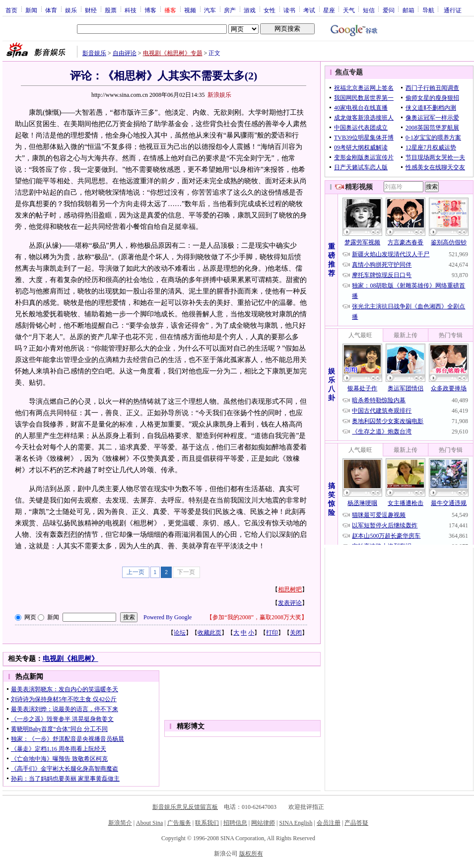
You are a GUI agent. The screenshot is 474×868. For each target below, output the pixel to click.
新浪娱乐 (219, 95)
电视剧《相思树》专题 (173, 53)
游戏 (250, 10)
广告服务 (179, 823)
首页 (11, 10)
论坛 (180, 633)
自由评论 (125, 53)
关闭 (296, 633)
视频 (190, 10)
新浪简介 (120, 823)
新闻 (31, 10)
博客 (150, 10)
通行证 (453, 10)
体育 (51, 10)
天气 (349, 10)
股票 (111, 10)
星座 (329, 10)
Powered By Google (168, 617)
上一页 (135, 572)
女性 (270, 10)
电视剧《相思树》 (70, 659)
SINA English (296, 823)
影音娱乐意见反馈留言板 (185, 807)
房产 (230, 10)
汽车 (210, 10)
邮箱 (408, 10)
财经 (91, 10)
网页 (30, 617)
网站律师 (263, 823)
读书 (289, 10)
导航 (428, 10)
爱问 (389, 10)
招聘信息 (235, 823)
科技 (131, 10)
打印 (272, 633)
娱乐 (71, 10)
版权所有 (251, 854)
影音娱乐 (94, 53)
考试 (309, 10)
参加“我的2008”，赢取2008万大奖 (257, 617)
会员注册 (329, 823)
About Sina (149, 823)
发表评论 (290, 603)
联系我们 (207, 823)
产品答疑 (356, 823)
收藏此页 (209, 633)
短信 (369, 10)
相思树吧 (290, 589)
